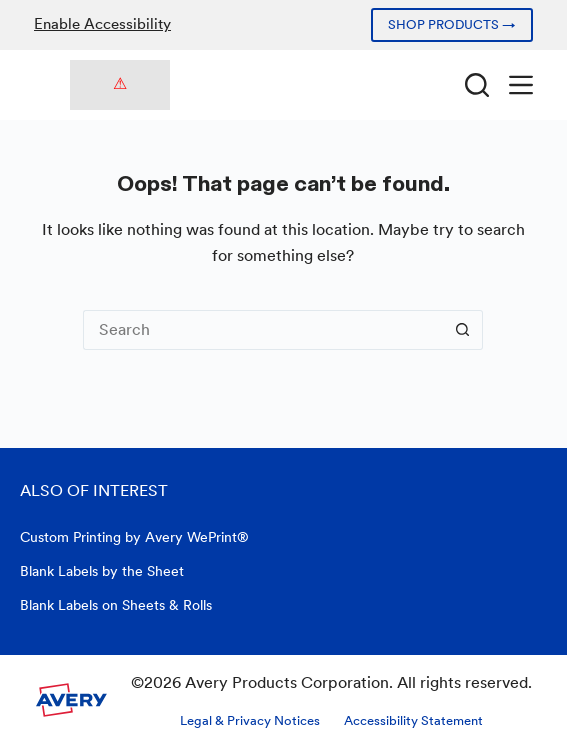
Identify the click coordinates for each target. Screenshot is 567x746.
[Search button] (463, 330)
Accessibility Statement (413, 720)
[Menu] (521, 85)
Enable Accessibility (102, 24)
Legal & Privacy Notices (250, 720)
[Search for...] (263, 330)
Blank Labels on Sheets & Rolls (116, 605)
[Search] (477, 85)
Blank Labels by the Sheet (102, 571)
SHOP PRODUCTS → (452, 24)
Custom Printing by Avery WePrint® (134, 537)
